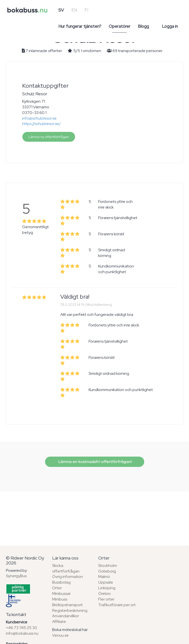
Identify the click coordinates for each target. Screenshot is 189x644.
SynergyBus (16, 576)
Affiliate (59, 622)
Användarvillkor (66, 616)
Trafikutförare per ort (117, 605)
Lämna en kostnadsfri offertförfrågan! (95, 462)
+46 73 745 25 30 (22, 628)
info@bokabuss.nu (22, 633)
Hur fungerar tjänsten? (80, 26)
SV (61, 10)
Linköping (107, 588)
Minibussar (61, 594)
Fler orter (106, 599)
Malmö (104, 577)
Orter (57, 588)
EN (74, 10)
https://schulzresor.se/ (41, 124)
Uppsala (105, 582)
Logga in (170, 26)
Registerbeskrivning (70, 610)
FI (86, 10)
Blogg (143, 26)
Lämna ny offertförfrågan (49, 137)
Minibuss (60, 599)
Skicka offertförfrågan (66, 568)
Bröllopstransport (67, 605)
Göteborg (107, 571)
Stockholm (108, 566)
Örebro (104, 594)
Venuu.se (60, 635)
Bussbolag (61, 582)
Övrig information (68, 577)
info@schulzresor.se (39, 118)
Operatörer (120, 26)
